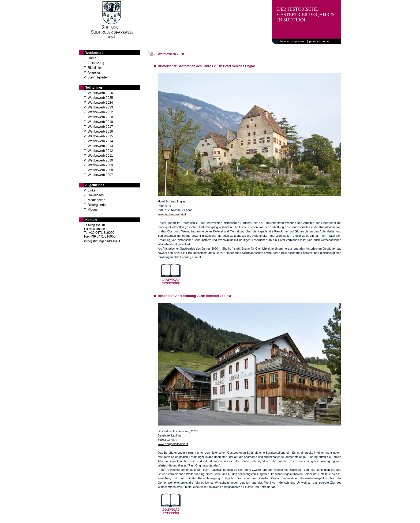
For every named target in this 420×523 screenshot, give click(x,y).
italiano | (284, 41)
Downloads (96, 195)
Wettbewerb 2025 (100, 98)
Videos (93, 210)
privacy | (315, 41)
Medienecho (97, 200)
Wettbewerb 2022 (100, 112)
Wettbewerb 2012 (100, 151)
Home (92, 58)
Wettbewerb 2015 (100, 136)
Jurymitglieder (98, 77)
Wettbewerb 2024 (100, 103)
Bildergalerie (97, 205)
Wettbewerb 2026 (100, 93)
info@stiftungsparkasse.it (102, 241)
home (325, 41)
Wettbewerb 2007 (100, 175)
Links (92, 190)
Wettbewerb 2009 (100, 165)
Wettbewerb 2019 (100, 122)
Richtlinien (95, 68)
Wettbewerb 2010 (100, 160)
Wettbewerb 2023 (100, 107)
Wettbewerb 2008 (100, 170)
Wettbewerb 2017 (100, 127)
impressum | (300, 41)
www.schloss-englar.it (172, 214)
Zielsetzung (96, 63)
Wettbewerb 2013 (100, 146)
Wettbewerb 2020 (100, 117)
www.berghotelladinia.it (173, 444)
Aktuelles (94, 73)
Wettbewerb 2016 (100, 131)
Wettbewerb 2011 (100, 156)
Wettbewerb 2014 (100, 141)
